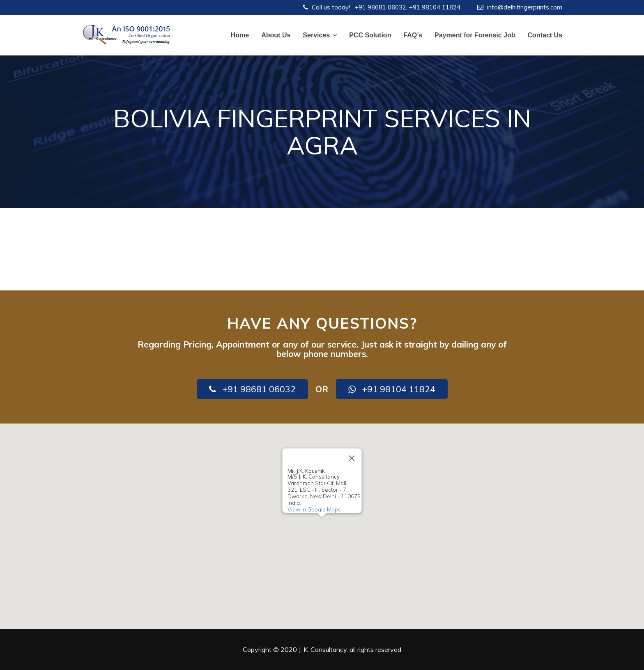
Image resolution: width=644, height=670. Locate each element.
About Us (276, 35)
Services (320, 35)
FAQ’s (413, 35)
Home (240, 35)
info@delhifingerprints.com (525, 7)
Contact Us (545, 35)
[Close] (352, 458)
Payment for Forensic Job (475, 35)
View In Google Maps (314, 509)
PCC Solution (370, 35)
